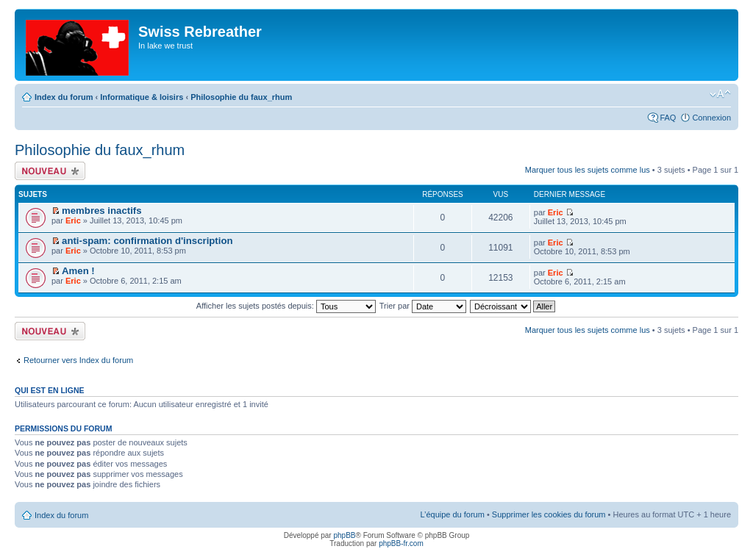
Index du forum (64, 97)
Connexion (711, 118)
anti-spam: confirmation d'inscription (147, 241)
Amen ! (78, 271)
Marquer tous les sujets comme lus (588, 170)
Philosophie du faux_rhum (241, 97)
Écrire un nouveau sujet (50, 171)
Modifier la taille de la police (720, 94)
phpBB (344, 535)
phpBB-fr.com (401, 543)
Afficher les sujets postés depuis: (286, 306)
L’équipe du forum (452, 514)
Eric (73, 220)
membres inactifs (101, 211)
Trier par (423, 306)
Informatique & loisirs (142, 97)
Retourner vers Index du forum (78, 360)
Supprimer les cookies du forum (549, 514)
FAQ (668, 118)
